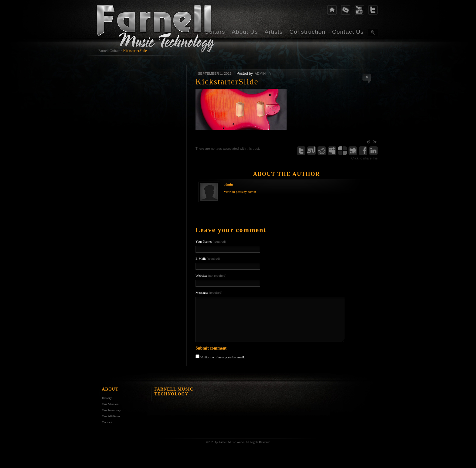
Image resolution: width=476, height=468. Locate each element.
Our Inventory (112, 410)
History (107, 398)
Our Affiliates (111, 416)
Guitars (215, 32)
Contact (107, 422)
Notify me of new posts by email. (223, 357)
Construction (307, 32)
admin (260, 73)
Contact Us (348, 32)
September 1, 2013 (215, 73)
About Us (245, 32)
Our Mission (110, 404)
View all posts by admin (240, 192)
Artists (274, 32)
